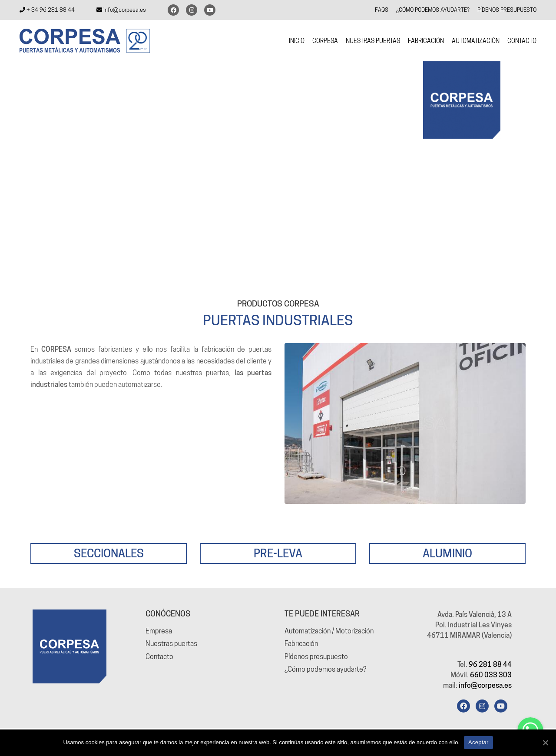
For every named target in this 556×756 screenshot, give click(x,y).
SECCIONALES (109, 553)
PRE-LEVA (278, 553)
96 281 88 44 (490, 664)
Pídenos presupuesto (316, 656)
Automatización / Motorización (329, 631)
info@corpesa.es (121, 10)
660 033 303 (491, 675)
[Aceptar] (545, 743)
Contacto (159, 656)
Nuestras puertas (171, 644)
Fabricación (301, 644)
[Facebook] (463, 706)
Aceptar (478, 742)
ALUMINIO (447, 553)
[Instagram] (482, 706)
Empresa (159, 631)
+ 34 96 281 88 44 (47, 10)
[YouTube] (501, 706)
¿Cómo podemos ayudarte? (325, 669)
